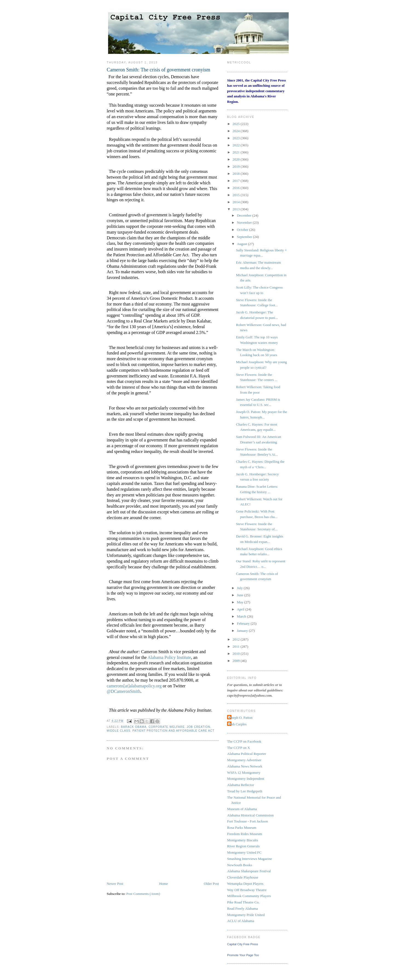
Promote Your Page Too (243, 955)
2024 (237, 131)
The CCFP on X (239, 748)
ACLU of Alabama (241, 921)
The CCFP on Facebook (244, 741)
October (243, 230)
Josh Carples (237, 724)
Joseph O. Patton (241, 718)
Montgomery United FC (244, 852)
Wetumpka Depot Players (245, 884)
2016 (237, 188)
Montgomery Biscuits (243, 840)
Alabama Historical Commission (250, 815)
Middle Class (118, 731)
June (241, 595)
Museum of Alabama (242, 809)
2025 (237, 124)
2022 (237, 145)
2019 (237, 166)
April (241, 609)
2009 (237, 661)
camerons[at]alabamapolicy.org (134, 686)
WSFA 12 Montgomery (244, 773)
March (242, 616)
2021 (237, 152)
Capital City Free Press (243, 944)
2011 (237, 646)
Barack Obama (134, 727)
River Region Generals (243, 846)
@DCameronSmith (124, 691)
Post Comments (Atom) (143, 894)
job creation (198, 727)
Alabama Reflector (241, 785)
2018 (237, 174)
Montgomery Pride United (246, 915)
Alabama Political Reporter (247, 754)
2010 (237, 654)
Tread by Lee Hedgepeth (245, 791)
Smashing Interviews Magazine (250, 859)
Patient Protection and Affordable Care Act (173, 731)
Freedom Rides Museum (245, 834)
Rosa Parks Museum (242, 828)
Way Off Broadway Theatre (247, 890)
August (243, 244)
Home (164, 884)
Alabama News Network (245, 766)
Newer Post (115, 884)
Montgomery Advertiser (244, 760)
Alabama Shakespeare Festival (249, 871)
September (245, 237)
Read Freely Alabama (243, 908)
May (241, 602)
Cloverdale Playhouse (243, 877)
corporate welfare (167, 727)
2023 (237, 138)
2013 (237, 209)
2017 (237, 181)
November (245, 223)
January (243, 631)
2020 (237, 159)
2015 (237, 195)
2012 (237, 639)
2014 (237, 202)
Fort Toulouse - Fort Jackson (247, 821)
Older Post (211, 884)
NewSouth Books (240, 865)
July (240, 588)
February (244, 623)
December (245, 215)
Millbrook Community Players (249, 896)
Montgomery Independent (246, 779)
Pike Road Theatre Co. (243, 902)
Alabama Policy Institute (169, 657)
